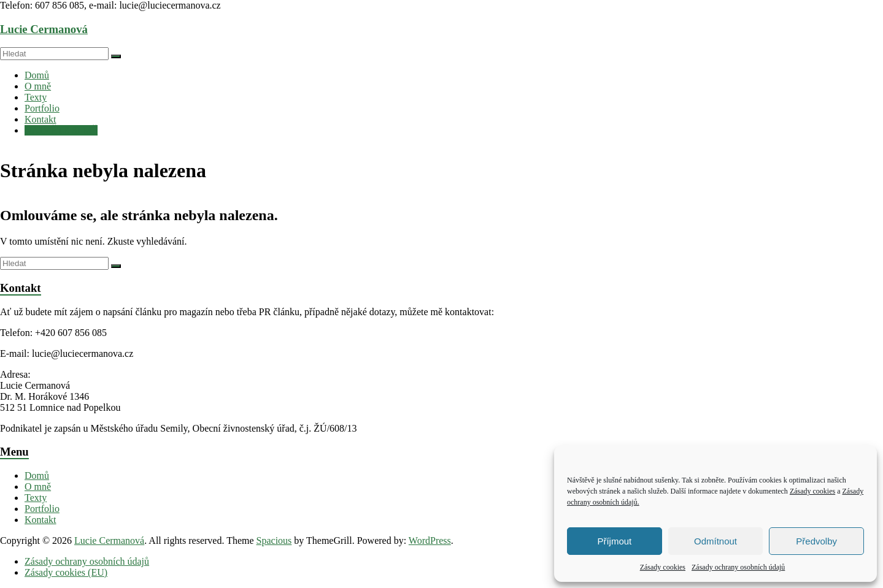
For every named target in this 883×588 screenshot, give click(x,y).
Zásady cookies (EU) (66, 572)
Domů (37, 75)
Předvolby (816, 541)
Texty (36, 97)
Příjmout (614, 541)
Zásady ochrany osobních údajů (738, 567)
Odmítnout (715, 541)
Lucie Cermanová (44, 29)
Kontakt (40, 119)
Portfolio (42, 108)
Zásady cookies (812, 491)
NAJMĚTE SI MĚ (61, 130)
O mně (38, 86)
